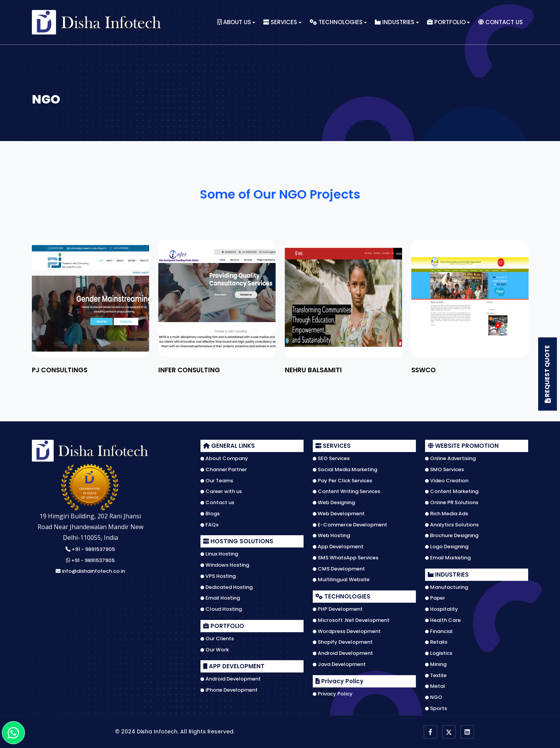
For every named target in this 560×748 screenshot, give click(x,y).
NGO (434, 697)
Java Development (339, 664)
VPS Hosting (218, 576)
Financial (439, 631)
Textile (436, 676)
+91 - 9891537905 (90, 550)
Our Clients (217, 639)
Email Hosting (220, 598)
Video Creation (447, 481)
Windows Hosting (225, 565)
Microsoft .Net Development (351, 620)
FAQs (209, 525)
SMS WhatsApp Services (346, 558)
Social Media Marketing (345, 470)
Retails (436, 642)
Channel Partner (224, 470)
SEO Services (331, 459)
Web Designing (334, 503)
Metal (435, 686)
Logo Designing (447, 547)
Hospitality (442, 609)
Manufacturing (447, 587)
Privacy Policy (333, 694)
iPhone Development (229, 690)
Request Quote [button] (548, 374)
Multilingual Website (341, 580)
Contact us (217, 503)
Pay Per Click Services (342, 481)
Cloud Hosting (221, 609)
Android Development (231, 679)
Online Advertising (450, 459)
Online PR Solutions (452, 503)
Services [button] (280, 22)
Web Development (339, 514)
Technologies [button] (336, 22)
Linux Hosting (219, 554)
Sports (436, 709)
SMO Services (444, 470)
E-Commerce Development (350, 525)
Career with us (221, 492)
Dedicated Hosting (227, 587)
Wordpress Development (347, 631)
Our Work (215, 650)
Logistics (439, 653)
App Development (338, 547)
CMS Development (339, 569)
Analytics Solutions (452, 525)
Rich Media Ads (447, 514)
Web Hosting (331, 536)
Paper (435, 598)
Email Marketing (448, 558)
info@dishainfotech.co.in (90, 571)
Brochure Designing (452, 536)
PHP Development (338, 609)
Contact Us (500, 22)
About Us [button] (234, 22)
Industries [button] (395, 22)
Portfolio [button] (446, 22)
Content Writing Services (347, 492)
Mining (436, 664)
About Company (224, 459)
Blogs (210, 514)
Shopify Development (343, 642)
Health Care (443, 620)
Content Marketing (452, 492)
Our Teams (217, 481)
